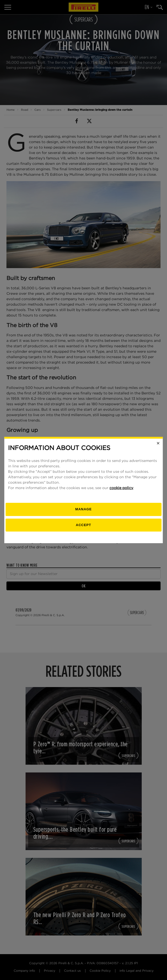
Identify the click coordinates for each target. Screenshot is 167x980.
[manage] (84, 509)
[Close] (158, 443)
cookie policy (121, 488)
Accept (84, 525)
